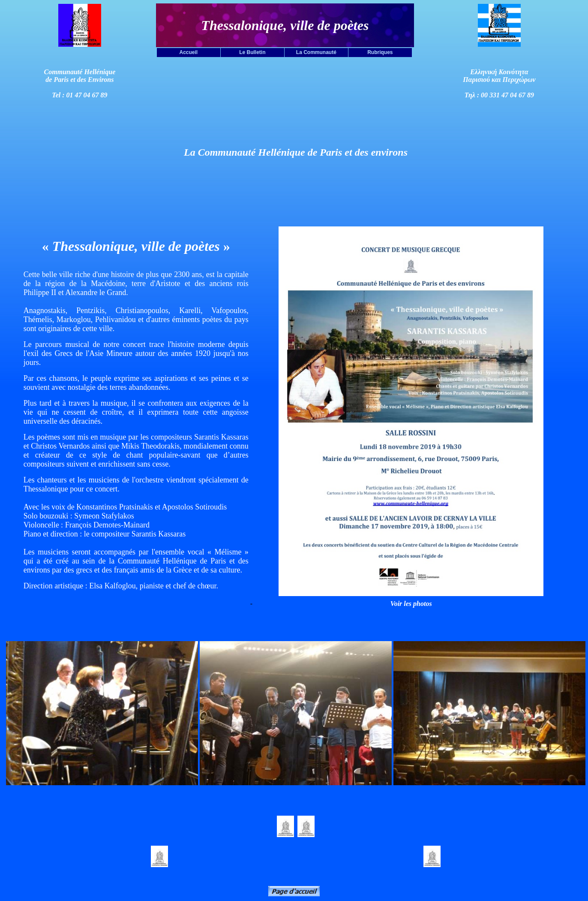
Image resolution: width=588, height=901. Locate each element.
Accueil (189, 52)
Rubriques (380, 52)
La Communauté (316, 52)
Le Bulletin (252, 52)
